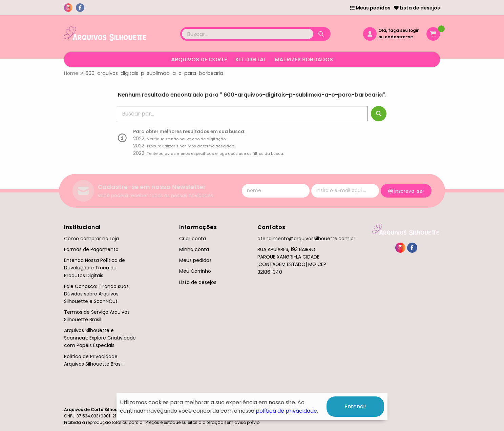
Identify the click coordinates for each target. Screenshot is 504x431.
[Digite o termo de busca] (248, 34)
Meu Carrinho (195, 271)
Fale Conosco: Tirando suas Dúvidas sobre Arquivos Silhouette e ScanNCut (96, 294)
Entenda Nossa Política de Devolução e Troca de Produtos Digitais (94, 268)
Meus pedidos (370, 8)
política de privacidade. (287, 411)
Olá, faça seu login (399, 30)
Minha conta (194, 249)
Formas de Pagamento (91, 249)
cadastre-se (399, 37)
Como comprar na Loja (91, 239)
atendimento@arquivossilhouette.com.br (306, 239)
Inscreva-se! (406, 191)
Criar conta (193, 239)
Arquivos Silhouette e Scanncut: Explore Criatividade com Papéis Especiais (100, 338)
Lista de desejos (417, 8)
